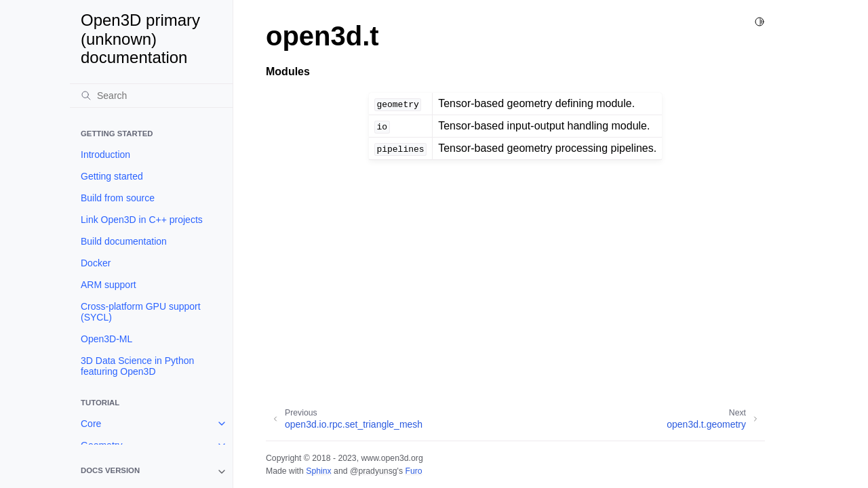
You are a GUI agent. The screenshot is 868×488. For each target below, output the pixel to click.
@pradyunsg (374, 471)
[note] (151, 472)
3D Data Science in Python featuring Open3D (137, 366)
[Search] (151, 96)
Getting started (112, 176)
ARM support (108, 285)
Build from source (118, 198)
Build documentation (124, 241)
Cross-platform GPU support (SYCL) (141, 312)
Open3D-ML (106, 339)
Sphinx (318, 471)
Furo (413, 471)
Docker (96, 263)
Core (91, 424)
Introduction (105, 155)
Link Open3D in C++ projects (142, 220)
